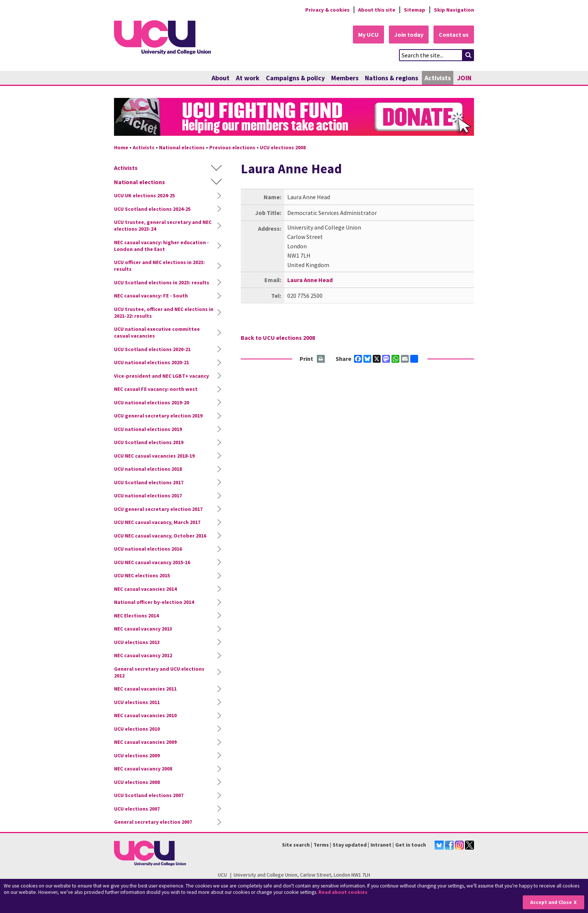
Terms (321, 845)
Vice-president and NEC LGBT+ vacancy (161, 376)
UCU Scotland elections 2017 (149, 482)
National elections (182, 147)
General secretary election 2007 (153, 822)
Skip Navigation (454, 10)
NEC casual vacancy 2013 (143, 629)
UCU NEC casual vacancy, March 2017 (157, 522)
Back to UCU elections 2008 (278, 338)
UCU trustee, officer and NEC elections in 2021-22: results (164, 312)
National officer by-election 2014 (154, 602)
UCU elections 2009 (137, 755)
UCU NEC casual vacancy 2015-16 (152, 562)
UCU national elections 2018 (148, 469)
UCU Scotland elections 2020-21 (152, 349)
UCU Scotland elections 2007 (149, 795)
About (220, 78)
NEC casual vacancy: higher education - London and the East (161, 246)
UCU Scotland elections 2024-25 (152, 209)
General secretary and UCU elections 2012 (159, 672)
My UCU (368, 35)
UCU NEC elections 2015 (142, 575)
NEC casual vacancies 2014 (145, 589)
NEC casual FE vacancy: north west (156, 389)
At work (248, 78)
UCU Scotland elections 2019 (149, 442)
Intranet (381, 845)
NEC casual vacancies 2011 (145, 689)
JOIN (464, 78)
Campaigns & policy (295, 78)
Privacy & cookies (327, 10)
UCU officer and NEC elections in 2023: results (159, 266)
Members (345, 78)
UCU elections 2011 (137, 702)
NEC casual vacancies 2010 (145, 715)
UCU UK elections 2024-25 (144, 195)
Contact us (454, 35)
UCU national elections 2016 (148, 549)
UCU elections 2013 (137, 642)
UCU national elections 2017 (148, 496)
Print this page (321, 359)
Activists (438, 78)
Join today (409, 35)
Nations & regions (391, 78)
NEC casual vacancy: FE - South (151, 296)
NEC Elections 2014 (136, 616)
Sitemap (415, 10)
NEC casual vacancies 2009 (145, 742)
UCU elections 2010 (137, 729)
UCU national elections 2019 (148, 429)
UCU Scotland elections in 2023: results (162, 282)
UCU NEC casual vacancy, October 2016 (160, 536)
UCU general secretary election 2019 (158, 416)
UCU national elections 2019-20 (151, 402)
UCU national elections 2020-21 (151, 362)
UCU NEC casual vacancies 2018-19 (154, 456)
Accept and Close (551, 902)
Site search (296, 845)
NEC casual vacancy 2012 (143, 655)
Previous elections (232, 147)
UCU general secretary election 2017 (158, 509)
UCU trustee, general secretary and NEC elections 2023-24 (163, 225)
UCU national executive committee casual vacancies (157, 332)
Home (121, 147)
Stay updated (350, 845)
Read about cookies (343, 892)
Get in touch (411, 845)
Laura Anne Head (310, 280)
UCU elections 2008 (283, 147)
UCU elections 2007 (137, 809)
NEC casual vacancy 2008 (143, 769)
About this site (377, 10)
